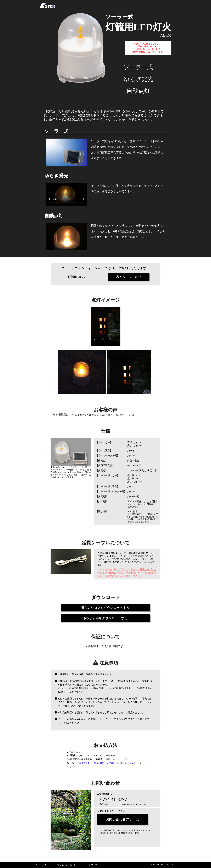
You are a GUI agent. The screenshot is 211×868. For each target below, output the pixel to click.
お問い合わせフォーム (127, 819)
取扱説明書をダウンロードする (105, 618)
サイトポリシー (43, 865)
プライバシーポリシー (68, 865)
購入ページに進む (129, 277)
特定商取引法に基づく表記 (92, 763)
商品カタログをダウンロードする (106, 608)
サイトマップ (91, 865)
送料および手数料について (122, 763)
